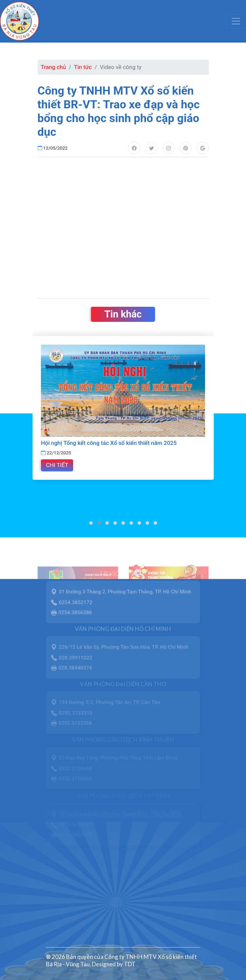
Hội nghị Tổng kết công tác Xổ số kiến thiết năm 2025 (109, 443)
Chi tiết (57, 465)
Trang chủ (54, 67)
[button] (91, 523)
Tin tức (83, 67)
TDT (130, 964)
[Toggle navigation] (236, 21)
